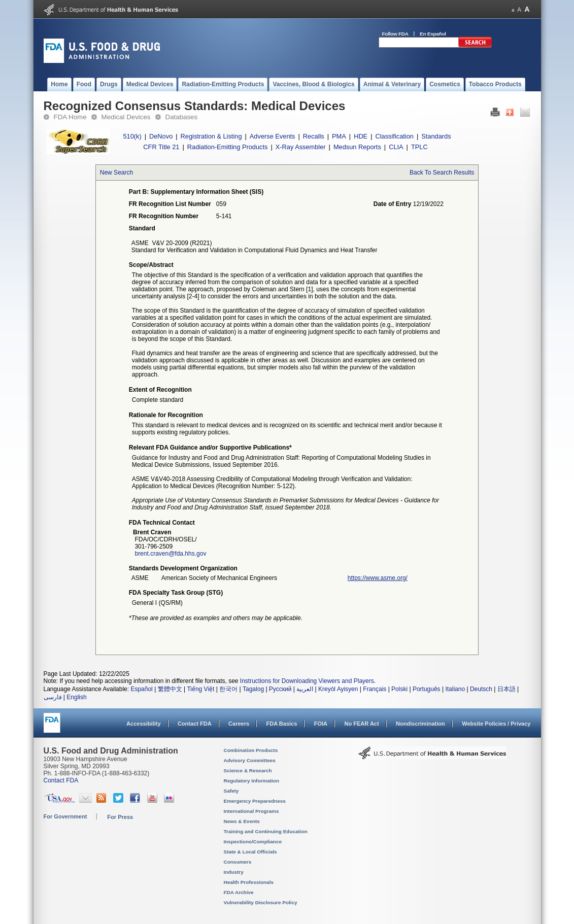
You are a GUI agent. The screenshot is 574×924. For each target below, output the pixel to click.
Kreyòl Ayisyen (338, 689)
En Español (433, 34)
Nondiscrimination (420, 724)
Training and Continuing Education (266, 831)
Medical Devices (126, 117)
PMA (339, 136)
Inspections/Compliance (253, 842)
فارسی (53, 697)
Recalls (314, 136)
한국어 (228, 689)
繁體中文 (170, 689)
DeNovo (161, 136)
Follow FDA (395, 34)
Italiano (455, 689)
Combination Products (251, 750)
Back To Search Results (442, 173)
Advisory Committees (250, 760)
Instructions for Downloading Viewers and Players (307, 681)
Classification (395, 136)
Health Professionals (249, 882)
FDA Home (70, 117)
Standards (436, 136)
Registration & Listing (211, 136)
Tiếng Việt (200, 689)
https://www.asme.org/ (378, 578)
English (76, 697)
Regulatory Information (252, 781)
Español (141, 689)
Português (427, 689)
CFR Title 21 (161, 147)
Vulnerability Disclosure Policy (261, 902)
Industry (234, 872)
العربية (305, 689)
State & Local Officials (250, 852)
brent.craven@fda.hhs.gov (170, 554)
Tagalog (253, 689)
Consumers (238, 862)
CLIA (396, 147)
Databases (182, 117)
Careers (239, 724)
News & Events (242, 821)
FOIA (321, 724)
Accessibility (143, 724)
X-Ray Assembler (301, 147)
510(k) (132, 136)
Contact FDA (195, 724)
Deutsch (481, 689)
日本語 (507, 689)
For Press (120, 817)
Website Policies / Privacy (496, 724)
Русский (280, 689)
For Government (65, 816)
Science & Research (248, 771)
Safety (231, 791)
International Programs (251, 811)
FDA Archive (239, 892)
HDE (361, 136)
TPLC (419, 147)
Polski (399, 689)
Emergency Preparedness (255, 801)
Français (375, 689)
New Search (116, 173)
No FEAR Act (361, 724)
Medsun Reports (357, 147)
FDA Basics (281, 724)
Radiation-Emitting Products (228, 147)
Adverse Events (273, 136)
